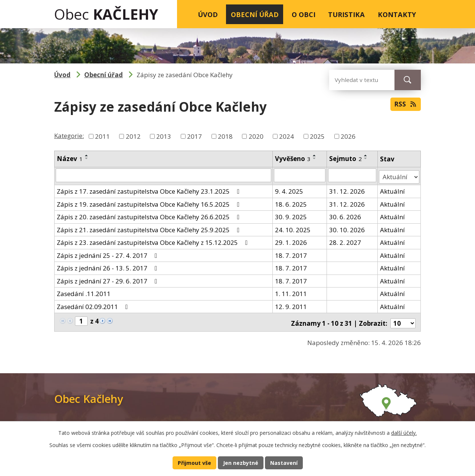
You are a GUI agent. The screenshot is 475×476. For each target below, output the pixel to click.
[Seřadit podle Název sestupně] (87, 158)
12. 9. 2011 (291, 304)
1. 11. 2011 (291, 292)
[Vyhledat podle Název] (163, 175)
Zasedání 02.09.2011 (94, 304)
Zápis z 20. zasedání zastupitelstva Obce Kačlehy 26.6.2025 (150, 215)
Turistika (346, 14)
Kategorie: (69, 136)
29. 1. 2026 (291, 241)
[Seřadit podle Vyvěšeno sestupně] (315, 158)
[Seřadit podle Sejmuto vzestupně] (366, 155)
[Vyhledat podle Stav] (399, 175)
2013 (164, 136)
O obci (304, 14)
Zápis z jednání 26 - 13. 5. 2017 (108, 266)
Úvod (208, 14)
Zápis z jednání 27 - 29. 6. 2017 (108, 279)
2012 (133, 136)
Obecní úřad (255, 14)
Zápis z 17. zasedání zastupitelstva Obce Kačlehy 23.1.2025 (150, 189)
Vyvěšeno (293, 159)
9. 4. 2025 (289, 189)
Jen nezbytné (241, 462)
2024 (286, 136)
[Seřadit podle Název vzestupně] (87, 155)
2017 (194, 136)
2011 (102, 136)
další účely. (404, 432)
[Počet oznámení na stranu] (403, 319)
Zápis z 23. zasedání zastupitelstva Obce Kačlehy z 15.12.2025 (154, 241)
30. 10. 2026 (347, 228)
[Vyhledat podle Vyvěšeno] (300, 175)
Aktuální (393, 189)
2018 (225, 136)
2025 (317, 136)
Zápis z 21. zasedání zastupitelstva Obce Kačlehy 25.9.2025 (150, 228)
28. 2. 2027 (345, 241)
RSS (405, 106)
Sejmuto (346, 159)
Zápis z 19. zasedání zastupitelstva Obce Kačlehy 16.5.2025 (150, 202)
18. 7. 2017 (291, 253)
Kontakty (397, 14)
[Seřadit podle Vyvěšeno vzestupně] (315, 155)
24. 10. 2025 (293, 228)
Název (70, 159)
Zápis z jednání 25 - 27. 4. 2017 (108, 253)
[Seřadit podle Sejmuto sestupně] (366, 158)
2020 (256, 136)
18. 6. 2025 (291, 202)
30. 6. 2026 (345, 215)
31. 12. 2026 (347, 189)
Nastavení (285, 462)
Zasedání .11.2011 (84, 292)
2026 (348, 136)
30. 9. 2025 (291, 215)
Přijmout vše (193, 462)
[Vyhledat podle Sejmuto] (353, 175)
